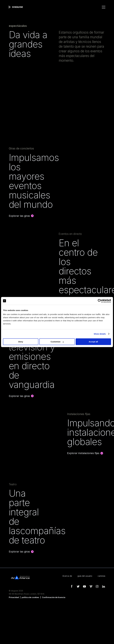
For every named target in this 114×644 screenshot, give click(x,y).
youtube (84, 586)
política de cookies (30, 597)
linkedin (103, 586)
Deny (21, 342)
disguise (16, 7)
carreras (101, 576)
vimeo (91, 586)
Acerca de (67, 576)
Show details (100, 334)
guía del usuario (85, 576)
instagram (97, 586)
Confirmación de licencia (54, 597)
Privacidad (14, 597)
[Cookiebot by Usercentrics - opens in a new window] (100, 301)
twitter (78, 586)
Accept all (93, 342)
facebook (72, 586)
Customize (57, 342)
